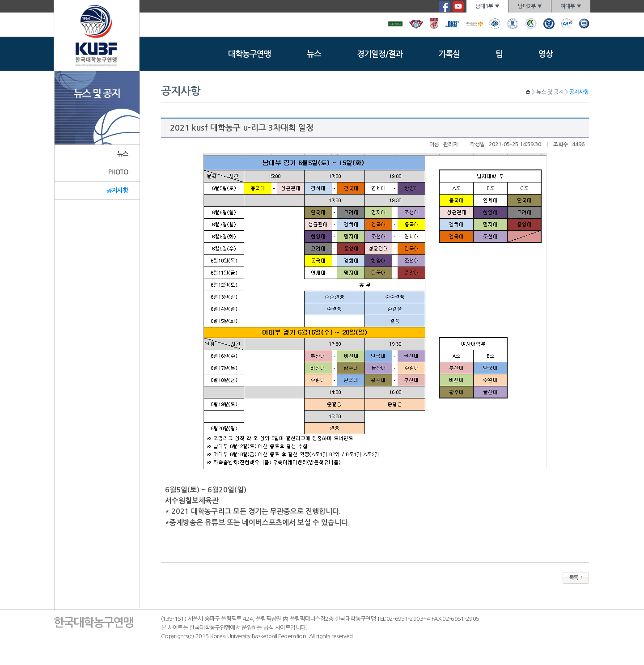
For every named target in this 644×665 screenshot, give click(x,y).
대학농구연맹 (250, 54)
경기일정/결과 (380, 54)
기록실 (449, 54)
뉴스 (314, 54)
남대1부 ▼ (487, 6)
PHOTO (118, 172)
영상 (546, 54)
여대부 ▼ (571, 6)
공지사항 (117, 191)
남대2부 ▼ (530, 6)
